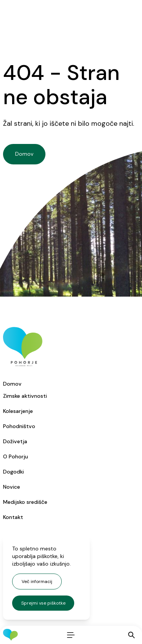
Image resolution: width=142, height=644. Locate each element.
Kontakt (13, 517)
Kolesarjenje (18, 411)
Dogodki (13, 472)
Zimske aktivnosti (25, 396)
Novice (12, 487)
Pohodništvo (19, 426)
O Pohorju (16, 456)
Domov (12, 384)
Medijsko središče (25, 502)
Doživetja (15, 441)
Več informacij (37, 581)
